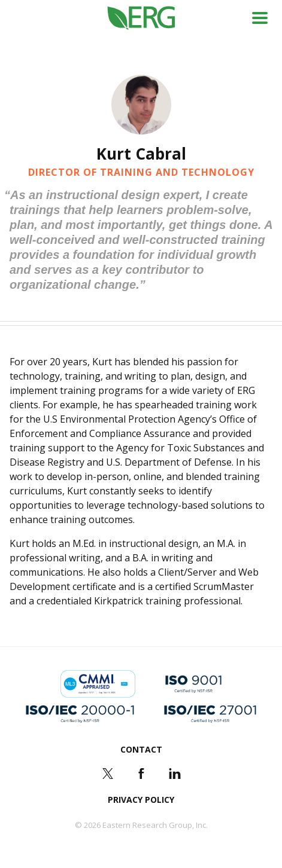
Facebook (141, 774)
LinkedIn (175, 774)
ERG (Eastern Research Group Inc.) (141, 18)
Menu (260, 18)
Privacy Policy (141, 800)
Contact (141, 749)
